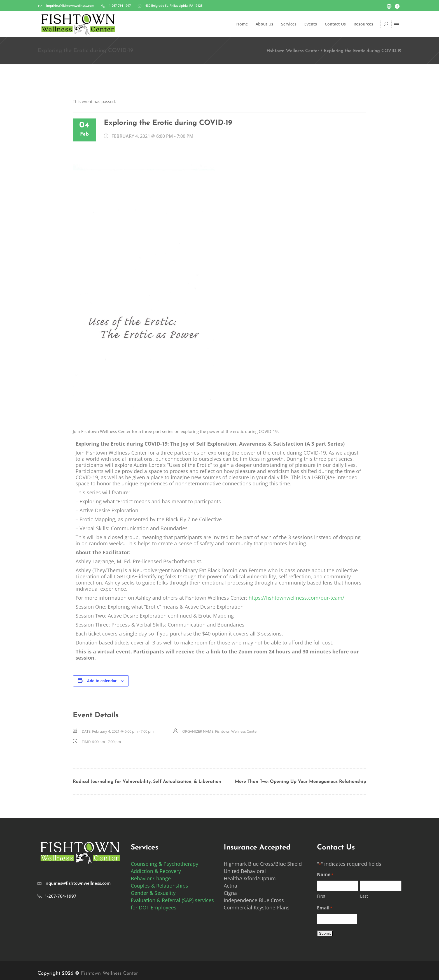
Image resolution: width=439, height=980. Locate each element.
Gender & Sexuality (153, 893)
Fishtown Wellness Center (293, 51)
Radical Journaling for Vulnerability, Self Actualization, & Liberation (147, 782)
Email (325, 908)
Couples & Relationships (159, 886)
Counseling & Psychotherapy (164, 864)
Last (364, 896)
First (321, 896)
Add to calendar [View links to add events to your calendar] (102, 681)
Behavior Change (151, 878)
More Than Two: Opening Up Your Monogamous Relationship (301, 782)
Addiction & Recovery (156, 871)
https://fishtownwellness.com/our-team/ (296, 598)
